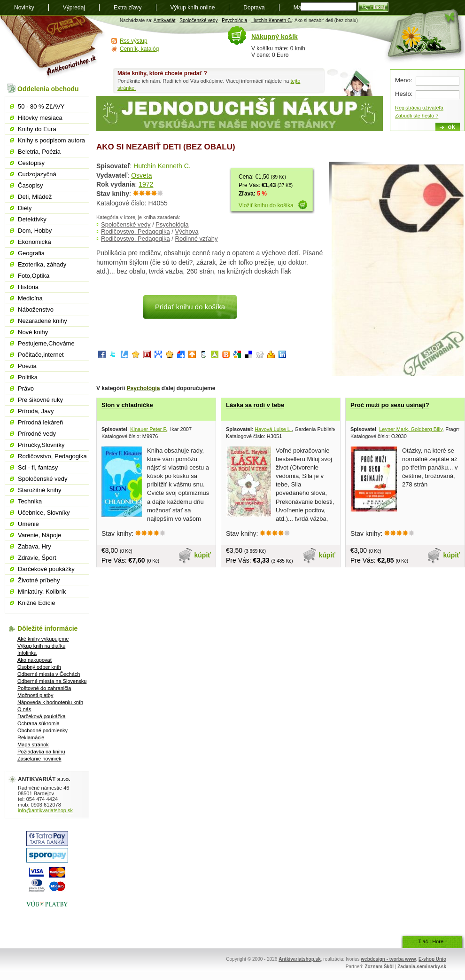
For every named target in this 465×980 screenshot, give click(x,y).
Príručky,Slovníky (41, 445)
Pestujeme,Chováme (46, 343)
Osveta (141, 175)
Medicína (30, 298)
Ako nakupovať (35, 660)
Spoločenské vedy (198, 20)
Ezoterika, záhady (42, 264)
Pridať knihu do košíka (190, 307)
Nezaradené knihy (43, 321)
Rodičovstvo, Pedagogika (136, 231)
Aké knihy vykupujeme (43, 639)
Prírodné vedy (37, 434)
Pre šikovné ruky (40, 400)
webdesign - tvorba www (388, 959)
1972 (146, 184)
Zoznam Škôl (379, 967)
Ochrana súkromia (39, 723)
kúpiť (203, 555)
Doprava (254, 8)
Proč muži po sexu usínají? (390, 405)
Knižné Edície (37, 603)
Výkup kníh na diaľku (41, 646)
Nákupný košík (275, 37)
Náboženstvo (36, 310)
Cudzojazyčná (37, 174)
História (28, 287)
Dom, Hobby (35, 231)
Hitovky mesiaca (40, 118)
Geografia (31, 253)
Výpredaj (74, 8)
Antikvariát (165, 20)
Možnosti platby (35, 695)
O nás (24, 709)
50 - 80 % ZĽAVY (41, 106)
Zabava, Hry (35, 546)
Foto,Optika (34, 276)
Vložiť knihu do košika (266, 205)
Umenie (28, 524)
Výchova (187, 231)
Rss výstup (134, 41)
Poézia (27, 366)
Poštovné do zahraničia (44, 688)
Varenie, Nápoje (39, 535)
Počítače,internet (41, 355)
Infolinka (27, 653)
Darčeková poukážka (42, 716)
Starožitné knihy (40, 490)
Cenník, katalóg (139, 49)
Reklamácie (31, 737)
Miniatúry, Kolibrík (42, 592)
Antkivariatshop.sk (299, 959)
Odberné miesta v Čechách (49, 674)
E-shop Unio (432, 959)
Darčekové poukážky (46, 569)
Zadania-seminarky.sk (422, 967)
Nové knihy (33, 332)
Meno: (404, 80)
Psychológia (234, 20)
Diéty (25, 208)
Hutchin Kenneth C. (272, 20)
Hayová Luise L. (273, 429)
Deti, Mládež (35, 197)
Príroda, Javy (36, 411)
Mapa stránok (33, 745)
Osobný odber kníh (39, 667)
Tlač (423, 941)
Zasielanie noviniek (39, 759)
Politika (28, 377)
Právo (26, 388)
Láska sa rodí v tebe (255, 405)
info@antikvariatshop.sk (45, 810)
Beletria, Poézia (39, 152)
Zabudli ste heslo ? (417, 116)
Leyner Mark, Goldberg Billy (411, 429)
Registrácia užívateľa (419, 108)
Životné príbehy (39, 580)
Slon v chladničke (127, 405)
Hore (438, 941)
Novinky (24, 8)
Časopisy (30, 185)
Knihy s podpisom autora (51, 140)
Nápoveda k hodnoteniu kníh (50, 702)
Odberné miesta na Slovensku (52, 681)
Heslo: (404, 94)
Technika (30, 501)
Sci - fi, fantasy (38, 467)
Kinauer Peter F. (149, 429)
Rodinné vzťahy (197, 239)
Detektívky (32, 219)
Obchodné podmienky (43, 730)
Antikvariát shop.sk (53, 47)
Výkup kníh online (193, 8)
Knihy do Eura (37, 129)
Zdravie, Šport (37, 558)
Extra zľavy (128, 8)
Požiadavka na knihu (41, 752)
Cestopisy (31, 163)
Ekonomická (35, 242)
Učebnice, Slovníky (44, 513)
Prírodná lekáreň (40, 422)
